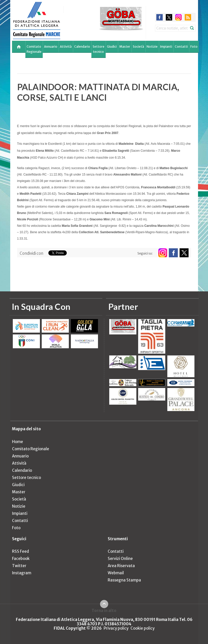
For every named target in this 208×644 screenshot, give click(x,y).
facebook (160, 17)
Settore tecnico (98, 49)
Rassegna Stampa (124, 580)
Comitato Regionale (34, 49)
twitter (169, 17)
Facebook (21, 559)
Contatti (181, 47)
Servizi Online (120, 559)
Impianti (166, 47)
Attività (66, 47)
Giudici (112, 47)
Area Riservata (121, 566)
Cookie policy (143, 628)
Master (125, 47)
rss (188, 17)
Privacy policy (116, 628)
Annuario (51, 47)
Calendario (82, 47)
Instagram (22, 573)
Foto (194, 47)
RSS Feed (20, 551)
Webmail (116, 573)
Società (138, 47)
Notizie (152, 47)
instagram (178, 17)
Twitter (19, 566)
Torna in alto (104, 610)
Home (18, 442)
